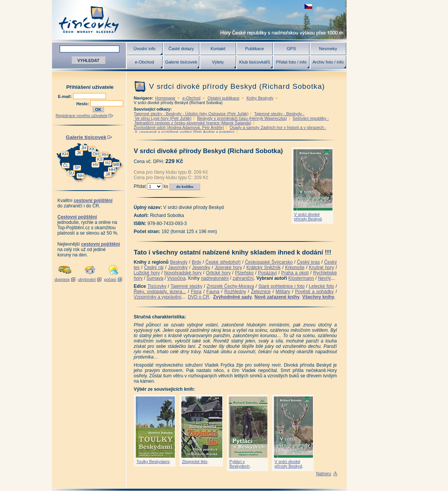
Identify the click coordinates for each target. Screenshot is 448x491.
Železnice (261, 292)
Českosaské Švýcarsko (269, 262)
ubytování (87, 279)
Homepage (165, 98)
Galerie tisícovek (181, 62)
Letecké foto (321, 286)
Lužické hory (147, 273)
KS (100, 159)
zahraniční (243, 278)
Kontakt (218, 49)
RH (105, 155)
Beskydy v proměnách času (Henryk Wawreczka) (242, 118)
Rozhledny (235, 292)
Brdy (196, 262)
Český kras (308, 262)
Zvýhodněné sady (232, 297)
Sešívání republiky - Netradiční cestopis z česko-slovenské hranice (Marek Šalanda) (231, 121)
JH (84, 148)
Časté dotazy (181, 49)
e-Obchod (144, 62)
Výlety (218, 62)
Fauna (213, 292)
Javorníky (178, 268)
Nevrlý (324, 278)
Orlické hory (218, 273)
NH (81, 176)
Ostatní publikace (223, 98)
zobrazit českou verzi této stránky (308, 6)
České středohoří (223, 262)
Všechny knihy (318, 297)
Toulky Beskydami (153, 462)
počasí (110, 279)
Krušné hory (321, 268)
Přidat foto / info (292, 62)
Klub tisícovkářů (254, 62)
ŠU (71, 173)
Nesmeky (328, 49)
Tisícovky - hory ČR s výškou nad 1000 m (199, 20)
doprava (62, 279)
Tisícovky (157, 286)
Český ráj (154, 268)
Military (283, 292)
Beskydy (179, 262)
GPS (291, 49)
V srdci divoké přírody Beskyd (308, 217)
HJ (108, 163)
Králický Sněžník (264, 268)
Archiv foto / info (328, 62)
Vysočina (176, 278)
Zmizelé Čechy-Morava (230, 286)
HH (112, 170)
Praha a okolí (295, 273)
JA (108, 174)
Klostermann (301, 278)
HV (96, 165)
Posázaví (267, 273)
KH (65, 154)
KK (92, 149)
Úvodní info (145, 49)
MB (116, 165)
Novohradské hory (183, 273)
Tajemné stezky (187, 286)
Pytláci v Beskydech (240, 464)
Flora (196, 292)
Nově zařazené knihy (277, 297)
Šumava (155, 278)
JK (79, 153)
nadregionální (215, 278)
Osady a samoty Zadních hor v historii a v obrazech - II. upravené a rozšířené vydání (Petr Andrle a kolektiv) (230, 130)
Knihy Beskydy (260, 98)
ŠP (77, 168)
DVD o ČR (199, 297)
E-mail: (66, 96)
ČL (66, 165)
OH (96, 154)
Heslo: (83, 104)
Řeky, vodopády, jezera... (160, 292)
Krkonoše (295, 268)
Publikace (255, 49)
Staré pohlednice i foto (281, 286)
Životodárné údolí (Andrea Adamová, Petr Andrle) (179, 127)
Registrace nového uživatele (82, 116)
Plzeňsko (244, 273)
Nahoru (323, 474)
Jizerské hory (228, 268)
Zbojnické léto (195, 462)
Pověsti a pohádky (314, 292)
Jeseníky (201, 268)
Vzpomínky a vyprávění (158, 297)
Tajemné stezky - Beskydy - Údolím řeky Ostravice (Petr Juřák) (191, 114)
